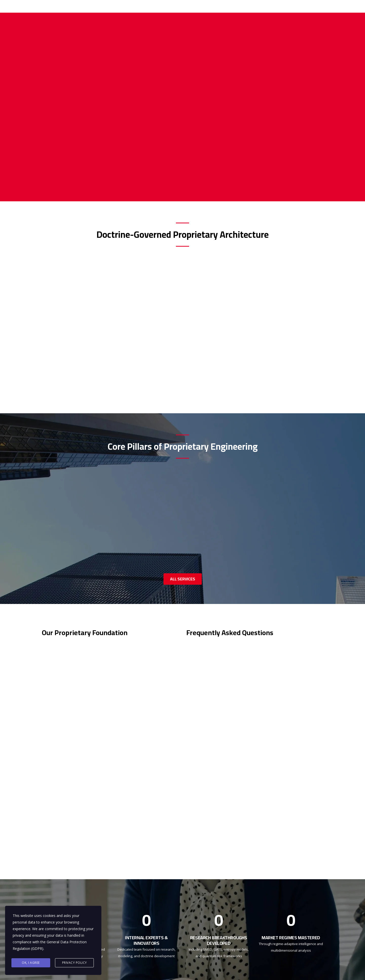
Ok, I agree (31, 963)
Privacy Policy (75, 963)
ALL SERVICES (183, 579)
